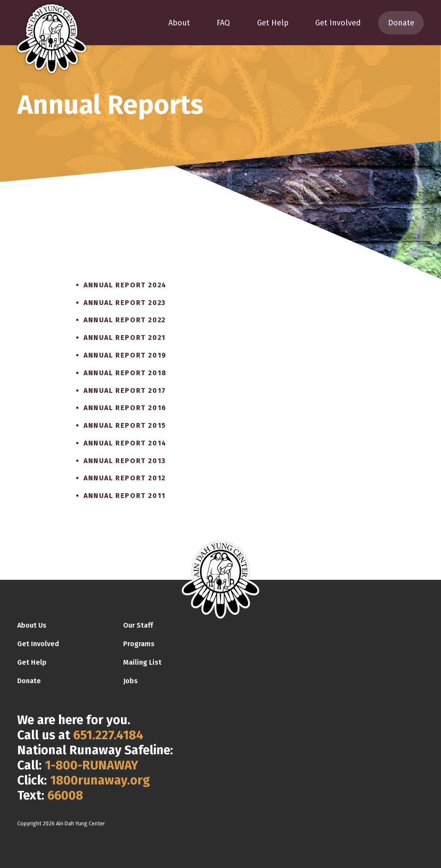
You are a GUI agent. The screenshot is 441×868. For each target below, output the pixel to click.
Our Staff (138, 625)
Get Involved (338, 23)
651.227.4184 (108, 735)
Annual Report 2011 (125, 496)
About (179, 23)
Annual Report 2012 (125, 478)
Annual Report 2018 (125, 373)
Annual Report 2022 (125, 320)
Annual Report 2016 (125, 408)
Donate (401, 23)
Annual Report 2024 (125, 285)
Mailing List (142, 662)
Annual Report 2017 (125, 390)
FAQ (223, 23)
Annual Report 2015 (125, 425)
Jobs (130, 681)
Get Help (273, 23)
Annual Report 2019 (125, 355)
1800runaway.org (100, 780)
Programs (139, 644)
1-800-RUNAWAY (92, 765)
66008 (65, 795)
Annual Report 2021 (125, 338)
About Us (32, 625)
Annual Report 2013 (125, 461)
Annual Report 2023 (125, 303)
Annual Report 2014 (125, 443)
